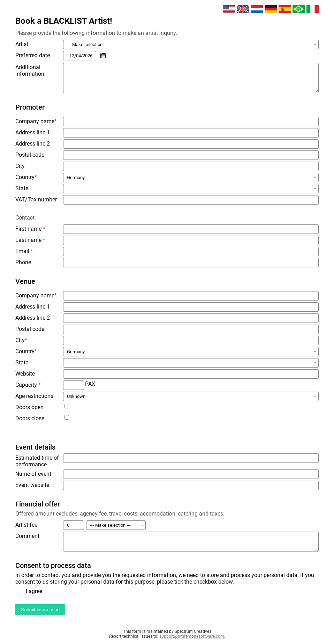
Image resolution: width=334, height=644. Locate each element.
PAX (90, 384)
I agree (34, 591)
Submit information (40, 610)
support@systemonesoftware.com (192, 636)
